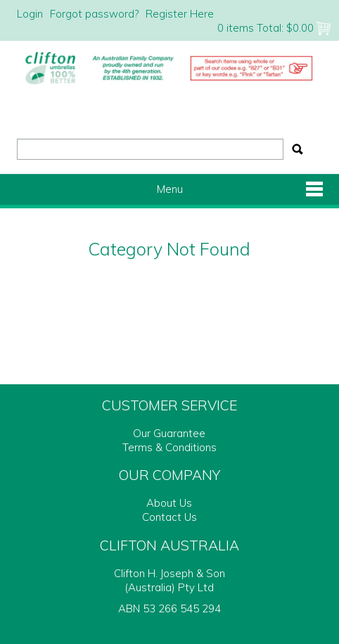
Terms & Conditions (169, 447)
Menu (170, 189)
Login (30, 14)
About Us (169, 503)
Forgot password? (94, 14)
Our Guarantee (169, 433)
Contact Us (169, 517)
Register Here (180, 14)
